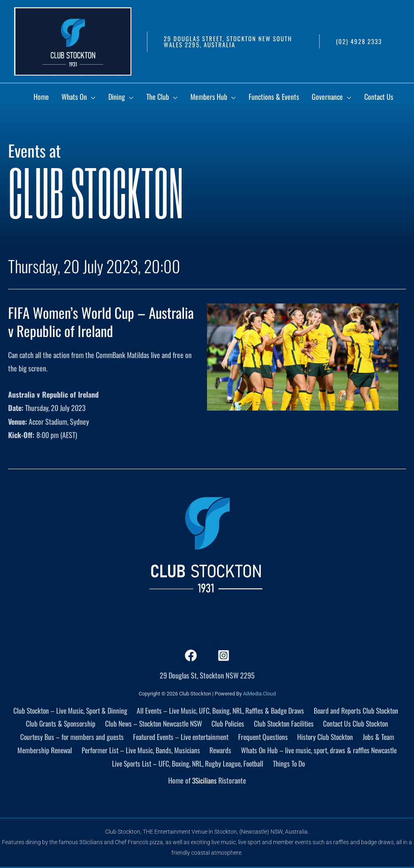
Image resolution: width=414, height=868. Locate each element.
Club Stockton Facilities (284, 724)
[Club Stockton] (73, 40)
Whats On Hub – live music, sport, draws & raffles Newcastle (318, 751)
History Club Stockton (328, 737)
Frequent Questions (265, 737)
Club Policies (229, 724)
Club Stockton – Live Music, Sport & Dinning (69, 710)
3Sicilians (204, 782)
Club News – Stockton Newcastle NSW (153, 724)
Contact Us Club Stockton (357, 724)
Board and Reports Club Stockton (357, 710)
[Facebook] (191, 655)
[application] (134, 99)
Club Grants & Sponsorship (58, 724)
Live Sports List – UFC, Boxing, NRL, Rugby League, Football (189, 764)
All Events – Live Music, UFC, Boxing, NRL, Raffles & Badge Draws (220, 710)
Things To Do (290, 764)
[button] (229, 42)
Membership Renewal (44, 751)
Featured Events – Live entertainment (182, 737)
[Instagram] (224, 655)
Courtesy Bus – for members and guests (71, 737)
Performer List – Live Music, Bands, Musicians (140, 751)
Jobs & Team (380, 737)
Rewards (219, 751)
